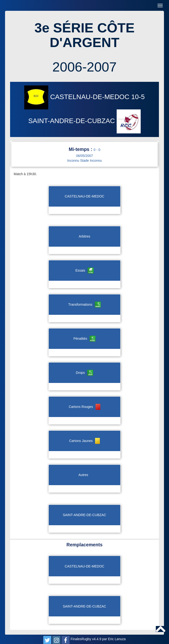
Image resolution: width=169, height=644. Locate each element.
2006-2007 (84, 67)
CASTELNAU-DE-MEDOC (78, 97)
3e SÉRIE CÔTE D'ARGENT (84, 35)
